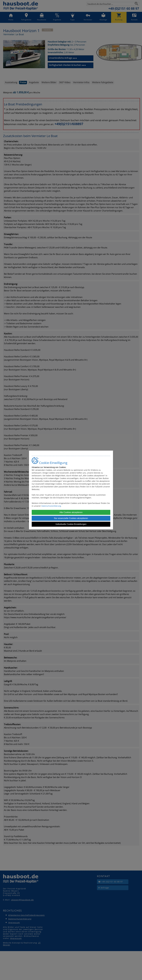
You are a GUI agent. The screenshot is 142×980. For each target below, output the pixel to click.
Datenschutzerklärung (51, 506)
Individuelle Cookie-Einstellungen (71, 524)
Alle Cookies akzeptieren (71, 512)
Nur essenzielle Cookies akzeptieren (71, 518)
